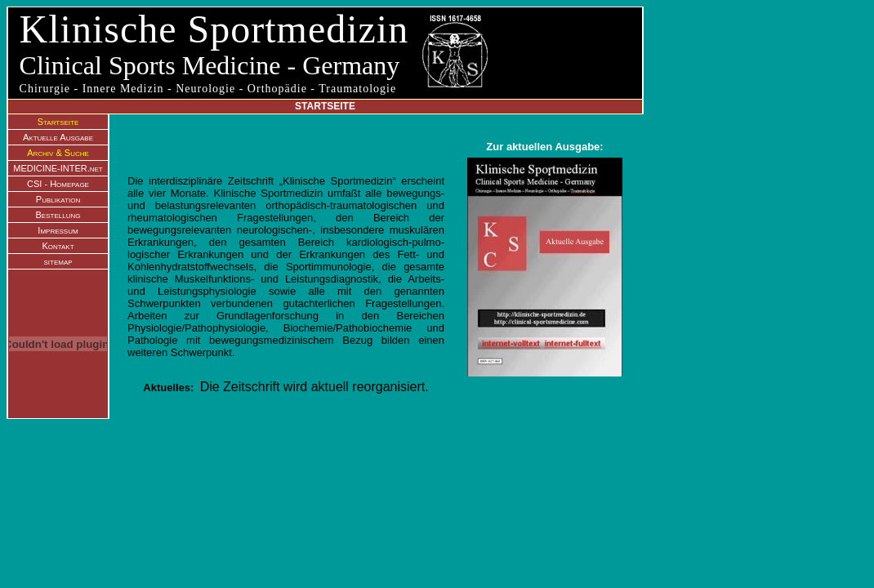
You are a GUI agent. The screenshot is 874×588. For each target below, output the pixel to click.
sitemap (58, 261)
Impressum (58, 230)
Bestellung (58, 215)
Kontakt (58, 246)
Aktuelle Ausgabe (58, 137)
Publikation (58, 199)
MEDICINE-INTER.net (58, 168)
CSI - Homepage (58, 184)
